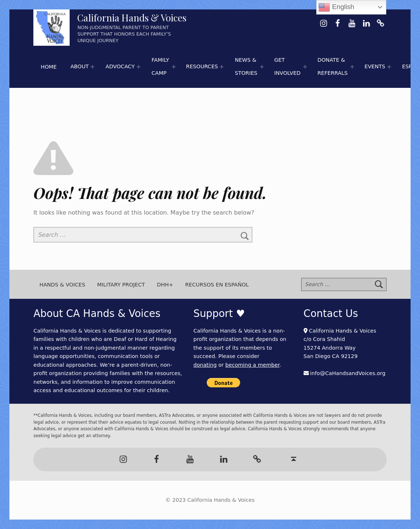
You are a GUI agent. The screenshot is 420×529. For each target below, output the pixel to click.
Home (49, 67)
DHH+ (165, 284)
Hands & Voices (62, 284)
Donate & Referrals (332, 66)
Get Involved (287, 66)
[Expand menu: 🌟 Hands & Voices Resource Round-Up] (222, 67)
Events (375, 66)
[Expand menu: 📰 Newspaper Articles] (262, 67)
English (336, 7)
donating (205, 365)
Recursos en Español (217, 284)
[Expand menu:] (92, 67)
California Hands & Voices (132, 18)
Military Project (121, 284)
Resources (202, 66)
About (79, 66)
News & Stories (246, 66)
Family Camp (160, 66)
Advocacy (120, 66)
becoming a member (252, 365)
